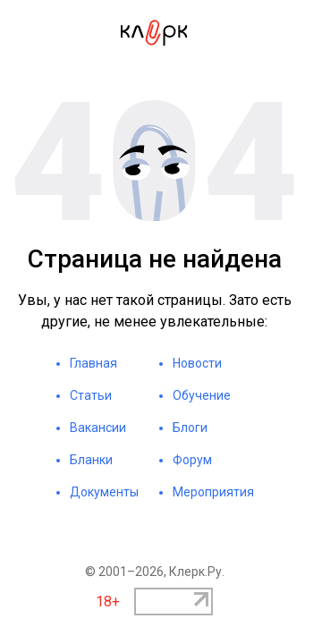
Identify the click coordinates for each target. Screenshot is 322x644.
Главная (93, 363)
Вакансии (98, 428)
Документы (104, 492)
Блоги (190, 428)
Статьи (91, 395)
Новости (197, 363)
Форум (192, 460)
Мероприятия (213, 492)
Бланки (91, 460)
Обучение (202, 395)
